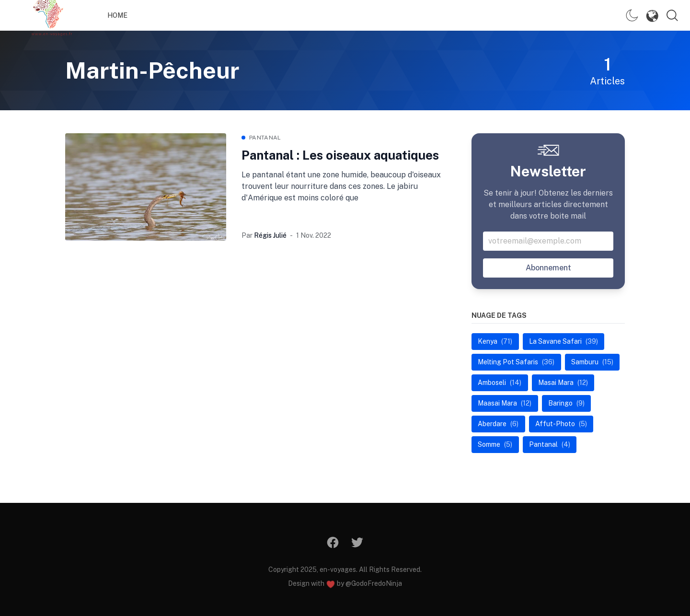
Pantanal (265, 138)
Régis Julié (270, 235)
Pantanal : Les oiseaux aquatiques (340, 155)
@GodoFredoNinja (374, 583)
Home (117, 15)
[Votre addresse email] (548, 241)
